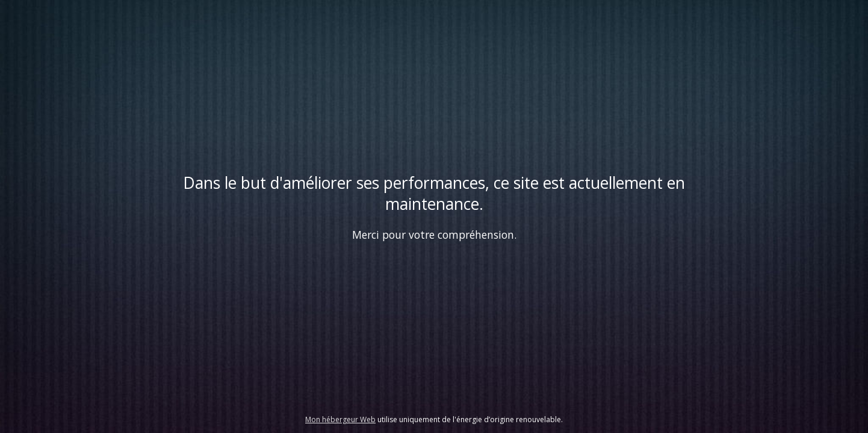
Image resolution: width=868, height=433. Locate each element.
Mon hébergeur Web (340, 419)
